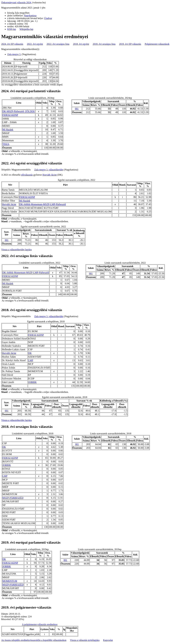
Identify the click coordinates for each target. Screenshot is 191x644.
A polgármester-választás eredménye (40, 624)
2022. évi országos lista (58, 44)
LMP (31, 360)
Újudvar (48, 18)
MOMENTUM (10, 581)
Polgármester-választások (157, 44)
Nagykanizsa (30, 16)
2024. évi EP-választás (12, 44)
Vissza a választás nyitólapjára (85, 640)
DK (30, 353)
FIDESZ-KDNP (10, 115)
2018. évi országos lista (104, 44)
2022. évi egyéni (35, 44)
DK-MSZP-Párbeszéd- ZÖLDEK (19, 111)
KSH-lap (12, 29)
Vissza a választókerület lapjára (16, 250)
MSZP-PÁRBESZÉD (13, 498)
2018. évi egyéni (81, 44)
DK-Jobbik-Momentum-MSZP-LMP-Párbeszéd (43, 204)
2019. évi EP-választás (130, 44)
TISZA (6, 144)
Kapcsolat (108, 640)
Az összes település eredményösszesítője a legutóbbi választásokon (34, 640)
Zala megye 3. (14, 54)
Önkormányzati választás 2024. (16, 2)
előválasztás (27, 175)
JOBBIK (32, 382)
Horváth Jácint (50, 175)
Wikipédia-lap (26, 29)
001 (77, 109)
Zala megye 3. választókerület (49, 170)
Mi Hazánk (8, 130)
